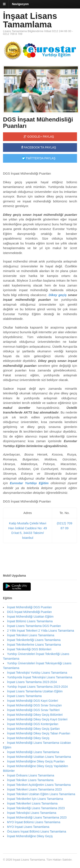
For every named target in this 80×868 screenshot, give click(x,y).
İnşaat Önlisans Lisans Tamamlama (31, 775)
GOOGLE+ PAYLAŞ (39, 137)
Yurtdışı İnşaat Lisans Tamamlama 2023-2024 (37, 687)
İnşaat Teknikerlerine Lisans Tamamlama (34, 645)
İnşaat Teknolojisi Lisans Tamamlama (32, 813)
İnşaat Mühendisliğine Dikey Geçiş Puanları (36, 761)
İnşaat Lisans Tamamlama (30, 20)
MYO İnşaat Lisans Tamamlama (28, 827)
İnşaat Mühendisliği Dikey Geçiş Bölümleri (35, 715)
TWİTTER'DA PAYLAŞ (39, 158)
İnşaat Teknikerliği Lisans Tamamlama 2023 (36, 808)
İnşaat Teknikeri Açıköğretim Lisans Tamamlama (39, 785)
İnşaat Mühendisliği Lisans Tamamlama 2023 (37, 817)
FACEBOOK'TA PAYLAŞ (39, 147)
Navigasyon (20, 4)
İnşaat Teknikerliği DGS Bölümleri (29, 649)
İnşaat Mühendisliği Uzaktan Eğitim (30, 617)
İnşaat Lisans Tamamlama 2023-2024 (32, 682)
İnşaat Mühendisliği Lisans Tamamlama (33, 752)
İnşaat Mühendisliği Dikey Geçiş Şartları (33, 729)
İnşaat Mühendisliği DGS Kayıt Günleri (33, 701)
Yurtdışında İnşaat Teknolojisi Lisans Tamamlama (40, 677)
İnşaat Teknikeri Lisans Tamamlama (31, 635)
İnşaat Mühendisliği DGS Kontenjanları (33, 724)
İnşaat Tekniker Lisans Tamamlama (30, 780)
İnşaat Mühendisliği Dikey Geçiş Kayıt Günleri (37, 719)
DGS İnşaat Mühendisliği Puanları (38, 123)
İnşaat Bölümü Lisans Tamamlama (30, 621)
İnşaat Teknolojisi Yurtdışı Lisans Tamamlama (37, 673)
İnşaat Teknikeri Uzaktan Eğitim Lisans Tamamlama (41, 794)
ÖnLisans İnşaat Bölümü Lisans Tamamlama (37, 831)
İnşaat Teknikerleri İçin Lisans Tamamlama (35, 799)
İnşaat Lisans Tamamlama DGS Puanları (34, 626)
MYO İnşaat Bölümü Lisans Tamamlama (34, 822)
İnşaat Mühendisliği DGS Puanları (29, 607)
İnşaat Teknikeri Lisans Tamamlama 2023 (34, 789)
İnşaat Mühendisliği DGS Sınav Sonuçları (34, 705)
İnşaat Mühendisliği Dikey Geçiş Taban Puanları (39, 733)
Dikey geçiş (58, 295)
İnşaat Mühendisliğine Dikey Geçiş (30, 836)
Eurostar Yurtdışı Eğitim (29, 483)
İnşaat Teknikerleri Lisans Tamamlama (32, 803)
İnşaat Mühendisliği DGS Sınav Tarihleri (33, 710)
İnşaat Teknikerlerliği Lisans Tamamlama (34, 640)
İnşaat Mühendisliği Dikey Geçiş (28, 738)
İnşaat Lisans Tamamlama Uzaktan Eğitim (35, 691)
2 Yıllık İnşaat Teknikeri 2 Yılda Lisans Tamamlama (41, 631)
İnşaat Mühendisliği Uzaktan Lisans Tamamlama (39, 757)
